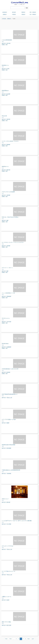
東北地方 (14, 12)
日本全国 (4, 19)
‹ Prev (10, 639)
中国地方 (14, 14)
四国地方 (23, 14)
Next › (29, 639)
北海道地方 (5, 12)
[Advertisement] (19, 25)
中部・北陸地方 (33, 12)
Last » (33, 639)
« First (6, 639)
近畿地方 (5, 14)
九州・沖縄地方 (33, 14)
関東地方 (23, 12)
